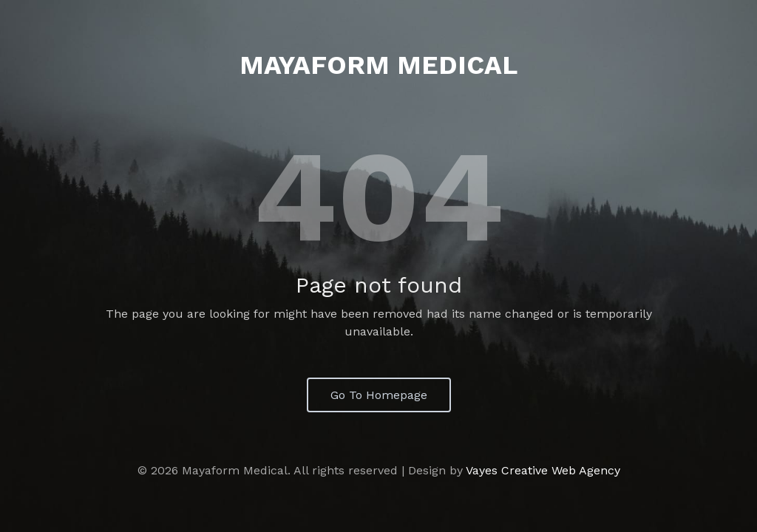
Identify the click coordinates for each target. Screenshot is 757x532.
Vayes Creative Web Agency (543, 470)
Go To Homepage (379, 395)
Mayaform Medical (378, 65)
